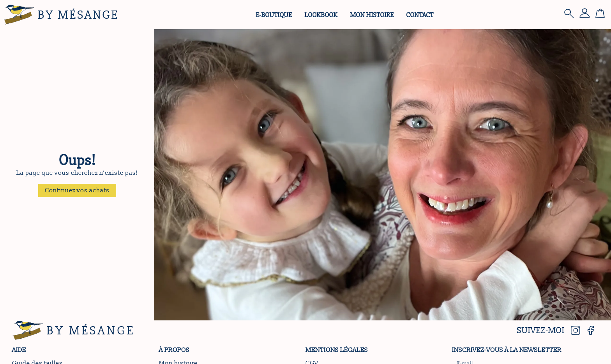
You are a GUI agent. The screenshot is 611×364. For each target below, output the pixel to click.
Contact (420, 15)
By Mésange (78, 15)
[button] (77, 190)
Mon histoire (372, 15)
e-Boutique (274, 15)
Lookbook (321, 15)
